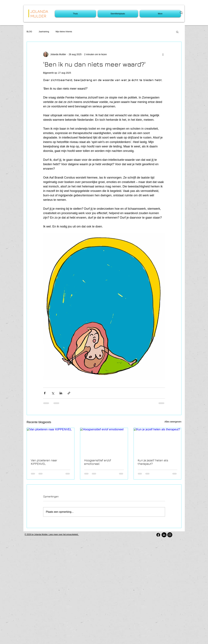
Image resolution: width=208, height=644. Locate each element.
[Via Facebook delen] (45, 393)
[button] (177, 32)
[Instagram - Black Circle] (170, 535)
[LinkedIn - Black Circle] (164, 535)
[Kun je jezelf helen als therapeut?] (158, 441)
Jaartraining (44, 32)
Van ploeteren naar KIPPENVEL (44, 462)
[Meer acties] (163, 54)
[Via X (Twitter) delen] (53, 393)
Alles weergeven (173, 422)
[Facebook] (158, 535)
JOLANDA (39, 11)
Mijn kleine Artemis (64, 32)
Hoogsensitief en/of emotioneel (98, 462)
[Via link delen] (69, 393)
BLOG (29, 32)
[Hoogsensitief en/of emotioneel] (104, 441)
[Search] (181, 13)
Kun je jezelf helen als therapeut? (153, 462)
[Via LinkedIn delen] (61, 393)
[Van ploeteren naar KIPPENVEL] (51, 441)
